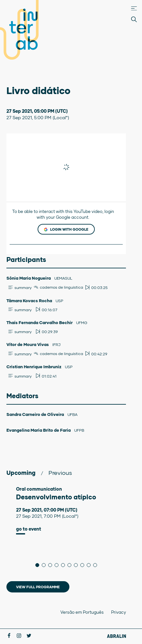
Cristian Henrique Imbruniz (34, 367)
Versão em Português (82, 612)
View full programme (38, 587)
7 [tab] (78, 565)
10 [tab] (97, 565)
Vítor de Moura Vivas (28, 344)
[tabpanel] (66, 510)
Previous (60, 473)
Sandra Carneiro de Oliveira (36, 414)
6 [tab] (71, 565)
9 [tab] (90, 565)
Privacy (119, 612)
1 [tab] (39, 565)
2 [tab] (45, 565)
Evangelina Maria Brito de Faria (39, 430)
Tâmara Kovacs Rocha (30, 301)
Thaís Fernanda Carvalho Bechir (40, 322)
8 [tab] (84, 565)
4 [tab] (58, 565)
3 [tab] (52, 565)
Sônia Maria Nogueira (29, 278)
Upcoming (21, 473)
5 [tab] (65, 565)
